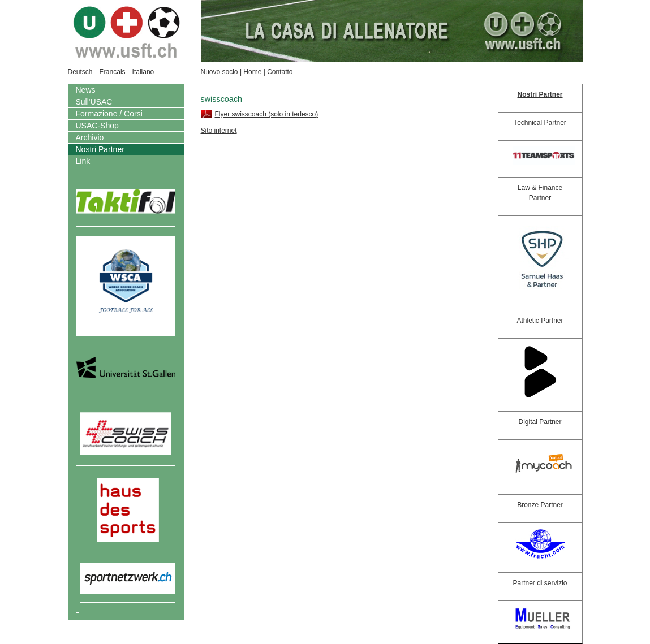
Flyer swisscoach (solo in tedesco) (267, 114)
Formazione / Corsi (109, 114)
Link (83, 161)
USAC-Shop (97, 126)
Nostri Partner (100, 149)
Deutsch (80, 72)
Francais (113, 72)
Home (252, 72)
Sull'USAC (94, 102)
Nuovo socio (219, 72)
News (86, 90)
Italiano (143, 72)
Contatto (280, 72)
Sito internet (219, 131)
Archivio (90, 137)
